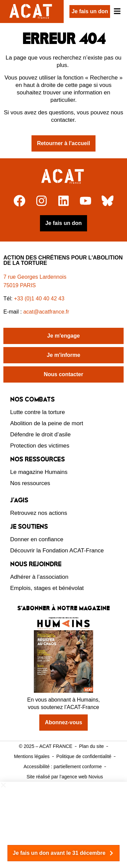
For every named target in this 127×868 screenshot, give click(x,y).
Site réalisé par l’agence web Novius (65, 777)
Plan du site (91, 746)
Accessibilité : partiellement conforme (62, 767)
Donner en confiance (37, 539)
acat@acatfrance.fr (47, 312)
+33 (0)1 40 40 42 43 (39, 299)
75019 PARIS (20, 285)
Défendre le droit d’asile (40, 435)
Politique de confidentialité (84, 756)
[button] (63, 785)
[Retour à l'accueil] (63, 177)
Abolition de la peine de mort (47, 423)
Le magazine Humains (39, 472)
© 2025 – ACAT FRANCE (46, 746)
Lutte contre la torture (38, 412)
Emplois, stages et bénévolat (47, 588)
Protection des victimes (40, 446)
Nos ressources (30, 483)
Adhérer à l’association (39, 577)
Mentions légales (32, 756)
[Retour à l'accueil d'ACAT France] (32, 12)
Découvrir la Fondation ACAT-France (57, 551)
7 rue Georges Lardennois (35, 277)
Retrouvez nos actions (39, 513)
